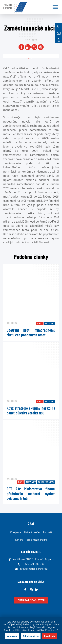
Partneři (47, 532)
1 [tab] (33, 58)
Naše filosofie (32, 532)
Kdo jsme (16, 532)
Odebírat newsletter (31, 600)
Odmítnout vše (31, 636)
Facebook (25, 590)
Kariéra (19, 540)
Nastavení (12, 636)
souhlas (49, 622)
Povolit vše (50, 636)
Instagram (31, 590)
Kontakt (59, 40)
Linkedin (37, 590)
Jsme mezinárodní (37, 540)
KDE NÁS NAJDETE (31, 552)
